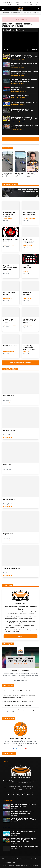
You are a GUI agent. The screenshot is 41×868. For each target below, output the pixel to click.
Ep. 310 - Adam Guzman (10, 346)
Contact (22, 859)
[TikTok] (23, 749)
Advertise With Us (10, 3)
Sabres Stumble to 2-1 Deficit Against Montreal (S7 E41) (30, 321)
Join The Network (30, 3)
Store (14, 862)
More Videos (20, 139)
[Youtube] (26, 749)
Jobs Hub (5, 859)
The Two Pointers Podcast (20, 738)
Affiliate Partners (7, 862)
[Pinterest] (18, 794)
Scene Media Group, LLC (21, 865)
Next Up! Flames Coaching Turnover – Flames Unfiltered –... (29, 241)
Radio (25, 2)
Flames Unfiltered (27, 245)
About (4, 2)
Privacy (27, 859)
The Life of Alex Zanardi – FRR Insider (17, 706)
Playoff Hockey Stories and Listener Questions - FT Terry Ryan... (10, 268)
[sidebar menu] (3, 9)
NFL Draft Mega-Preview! (31, 846)
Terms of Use (35, 859)
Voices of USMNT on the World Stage (18, 701)
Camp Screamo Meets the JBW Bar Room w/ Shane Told (10, 214)
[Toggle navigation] (38, 9)
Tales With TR (7, 272)
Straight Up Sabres (28, 325)
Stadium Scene (16, 838)
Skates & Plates (27, 298)
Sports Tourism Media (18, 831)
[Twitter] (17, 749)
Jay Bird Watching (8, 219)
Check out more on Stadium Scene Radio (20, 362)
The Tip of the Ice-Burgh (29, 218)
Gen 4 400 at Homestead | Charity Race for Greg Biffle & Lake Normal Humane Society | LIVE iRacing (24, 840)
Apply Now (20, 636)
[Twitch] (33, 794)
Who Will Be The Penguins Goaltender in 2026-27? (10, 321)
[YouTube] (28, 794)
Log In (37, 3)
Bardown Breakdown (9, 352)
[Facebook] (14, 749)
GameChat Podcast (17, 846)
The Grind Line (27, 272)
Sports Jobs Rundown (20, 671)
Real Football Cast (8, 298)
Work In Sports (18, 3)
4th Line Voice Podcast (9, 245)
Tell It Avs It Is (26, 352)
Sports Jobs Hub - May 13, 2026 (17, 691)
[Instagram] (20, 749)
